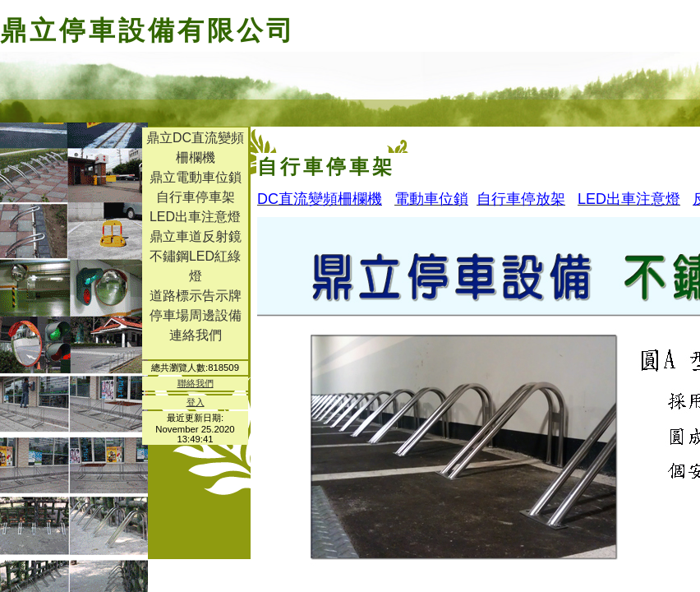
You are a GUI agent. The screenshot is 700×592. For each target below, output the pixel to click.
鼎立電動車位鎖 (196, 177)
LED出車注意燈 (195, 217)
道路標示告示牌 (196, 296)
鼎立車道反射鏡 (196, 236)
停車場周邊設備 (196, 315)
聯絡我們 (196, 383)
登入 (196, 402)
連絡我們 (196, 335)
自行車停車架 (196, 197)
